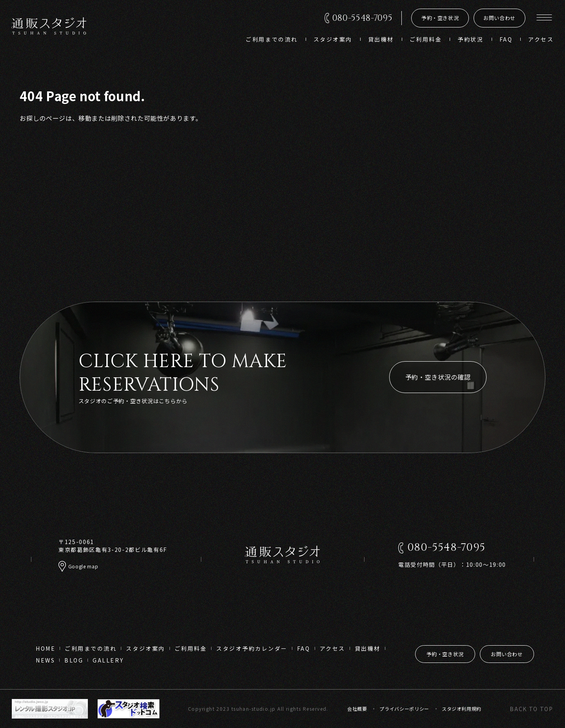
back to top (531, 709)
